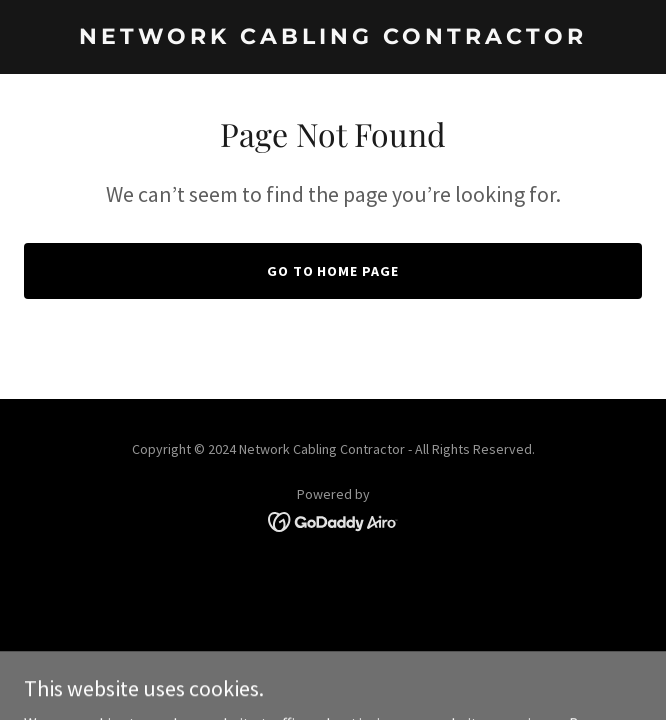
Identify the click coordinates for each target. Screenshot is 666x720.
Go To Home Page (333, 271)
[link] (333, 38)
